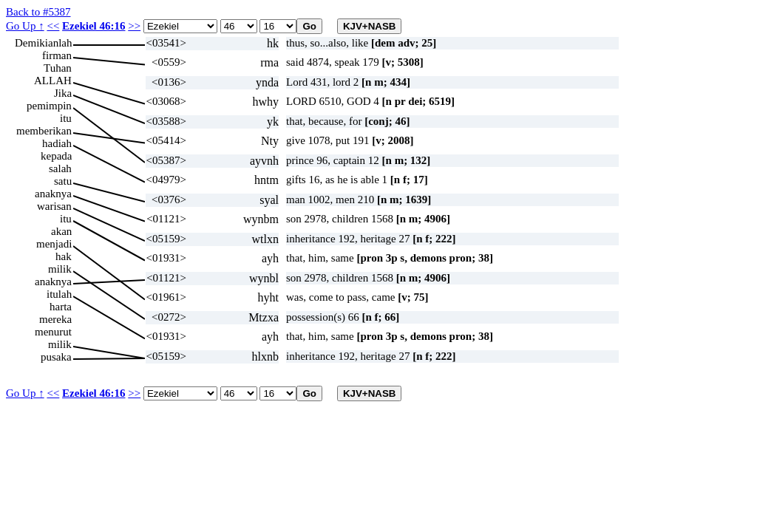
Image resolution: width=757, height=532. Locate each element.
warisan (54, 206)
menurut (53, 332)
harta (61, 307)
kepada (56, 156)
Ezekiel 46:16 (94, 26)
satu (63, 181)
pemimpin (49, 106)
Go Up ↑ (25, 26)
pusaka (56, 357)
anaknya (53, 194)
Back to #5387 (38, 12)
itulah (59, 294)
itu (66, 118)
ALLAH (53, 81)
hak (64, 256)
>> (134, 26)
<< (53, 26)
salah (60, 168)
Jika (63, 93)
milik (60, 269)
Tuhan (58, 68)
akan (61, 231)
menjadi (54, 244)
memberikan (44, 131)
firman (57, 55)
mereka (55, 319)
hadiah (57, 143)
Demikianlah (43, 43)
